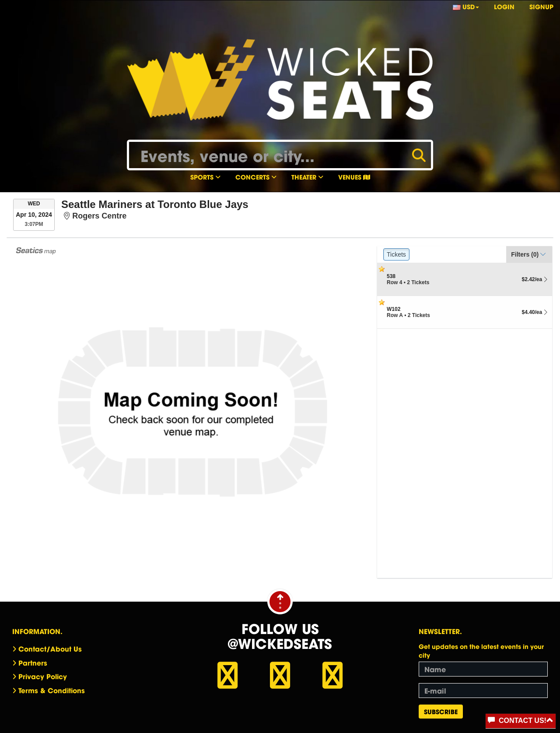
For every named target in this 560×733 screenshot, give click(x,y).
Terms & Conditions (52, 690)
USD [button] (466, 6)
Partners (33, 663)
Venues (354, 177)
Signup (541, 6)
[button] (529, 254)
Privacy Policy (43, 676)
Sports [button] (205, 177)
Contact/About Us (50, 648)
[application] (192, 412)
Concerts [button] (256, 177)
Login (504, 6)
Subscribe (441, 711)
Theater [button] (307, 177)
